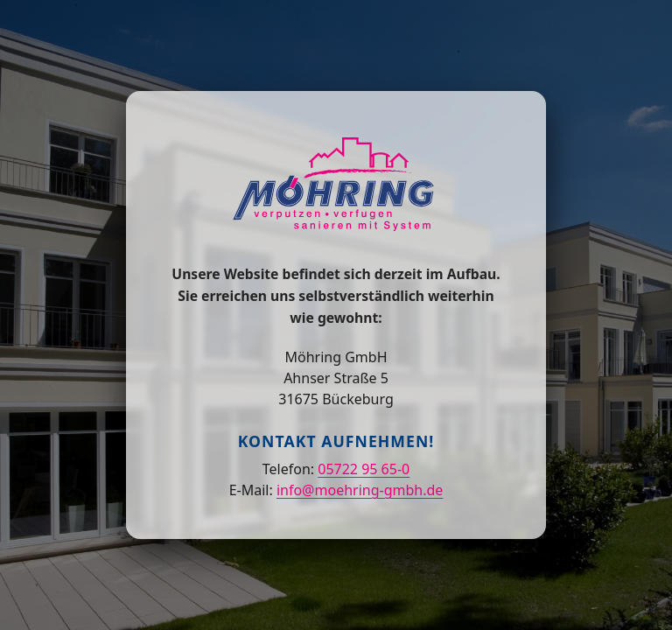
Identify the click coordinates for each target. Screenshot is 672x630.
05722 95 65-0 (364, 469)
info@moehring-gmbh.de (360, 490)
